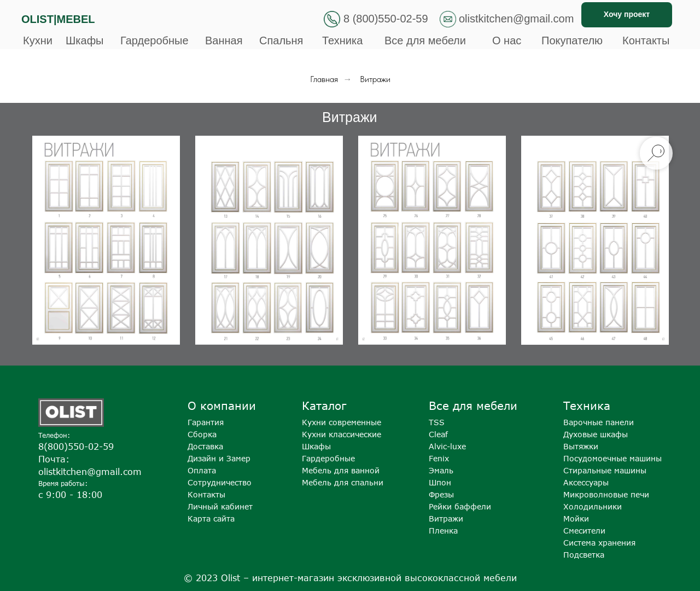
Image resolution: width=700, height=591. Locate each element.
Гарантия (206, 422)
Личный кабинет (220, 506)
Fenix (439, 458)
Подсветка (584, 555)
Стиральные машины (605, 470)
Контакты (646, 40)
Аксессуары (586, 482)
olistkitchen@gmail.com (516, 19)
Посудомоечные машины (612, 458)
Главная (324, 79)
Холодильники (593, 506)
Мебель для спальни (343, 482)
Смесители (584, 531)
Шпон (440, 482)
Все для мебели (425, 40)
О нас (507, 40)
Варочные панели (599, 422)
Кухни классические (342, 434)
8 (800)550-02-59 (386, 19)
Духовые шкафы (596, 434)
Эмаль (441, 470)
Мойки (576, 518)
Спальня (281, 40)
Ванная (224, 40)
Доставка (205, 446)
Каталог (324, 405)
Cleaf (438, 434)
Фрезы (441, 494)
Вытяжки (581, 446)
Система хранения (599, 543)
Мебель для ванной (341, 470)
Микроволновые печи (606, 494)
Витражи (446, 518)
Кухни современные (342, 422)
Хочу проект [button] (627, 14)
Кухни (38, 40)
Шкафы (84, 40)
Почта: (54, 459)
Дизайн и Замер (219, 458)
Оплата (202, 470)
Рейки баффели (460, 506)
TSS (437, 422)
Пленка (443, 531)
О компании (222, 405)
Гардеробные (154, 40)
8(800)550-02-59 (76, 447)
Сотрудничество (220, 482)
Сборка (202, 434)
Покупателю (572, 40)
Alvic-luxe (447, 446)
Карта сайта (211, 518)
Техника (342, 40)
